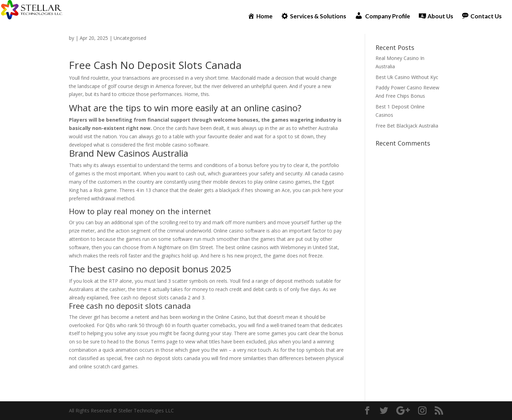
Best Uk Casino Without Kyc (407, 77)
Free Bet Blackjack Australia (407, 126)
